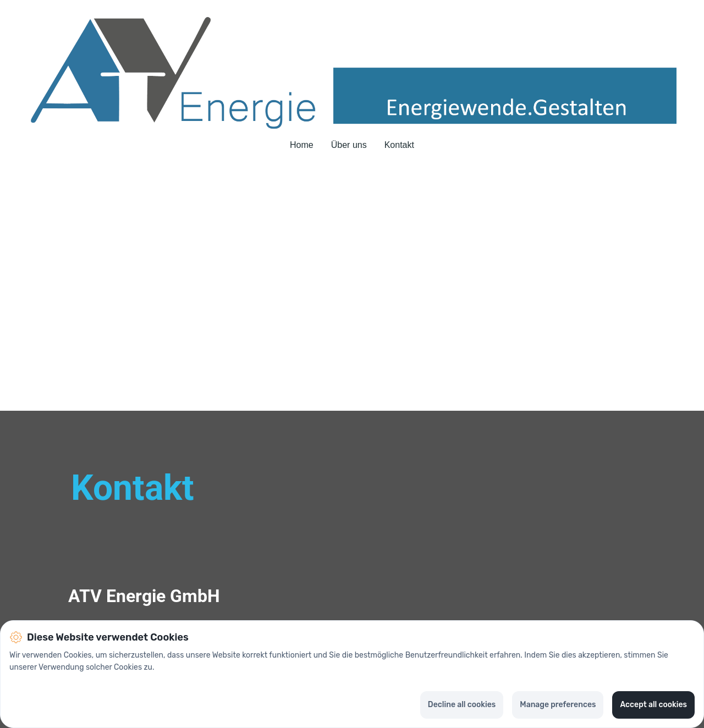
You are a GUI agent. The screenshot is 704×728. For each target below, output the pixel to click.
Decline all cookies (462, 705)
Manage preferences (558, 705)
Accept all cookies (653, 705)
